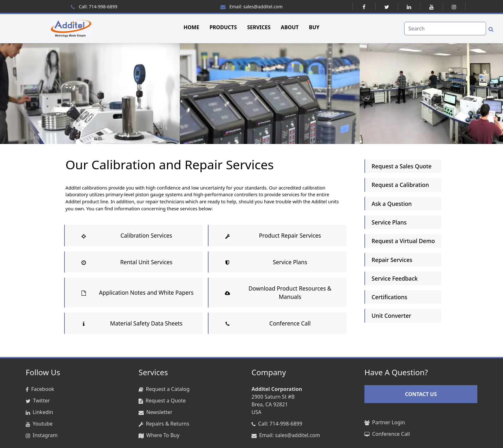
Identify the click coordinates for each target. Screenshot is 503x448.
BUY (314, 27)
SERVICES (259, 27)
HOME (191, 27)
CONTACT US (421, 394)
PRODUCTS (223, 27)
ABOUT (290, 27)
